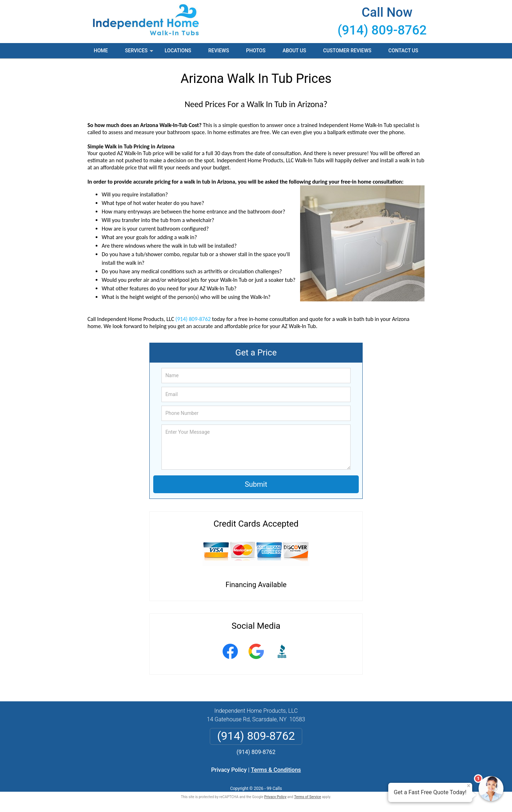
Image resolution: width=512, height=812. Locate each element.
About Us (294, 51)
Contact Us (403, 51)
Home (101, 51)
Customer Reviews (347, 51)
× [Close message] (469, 786)
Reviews (219, 51)
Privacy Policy (229, 770)
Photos (256, 51)
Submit (256, 484)
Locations (178, 51)
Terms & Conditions (276, 770)
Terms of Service (308, 797)
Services (140, 53)
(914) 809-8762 (382, 30)
